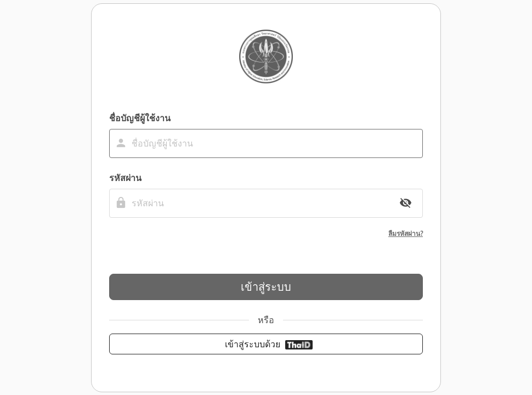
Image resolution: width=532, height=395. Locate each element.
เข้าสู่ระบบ (266, 287)
